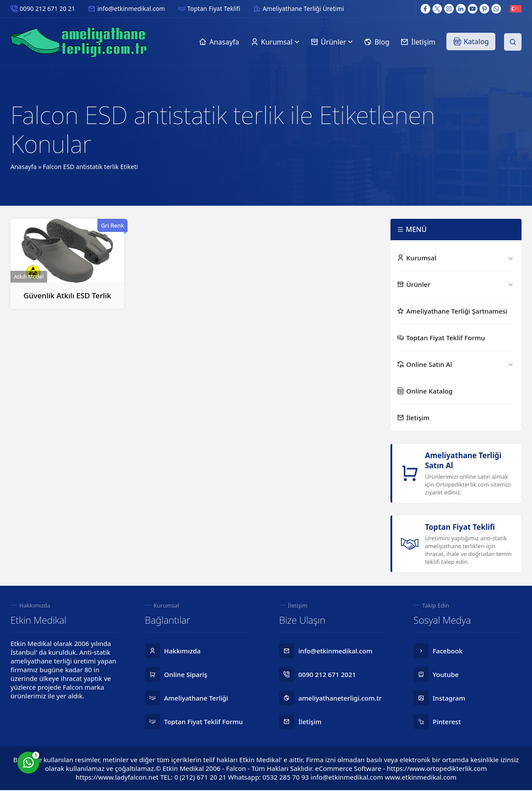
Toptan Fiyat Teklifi (214, 9)
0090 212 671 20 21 (47, 9)
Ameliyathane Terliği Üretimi (303, 9)
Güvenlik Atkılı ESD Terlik (67, 295)
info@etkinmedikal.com (131, 9)
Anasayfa (24, 167)
